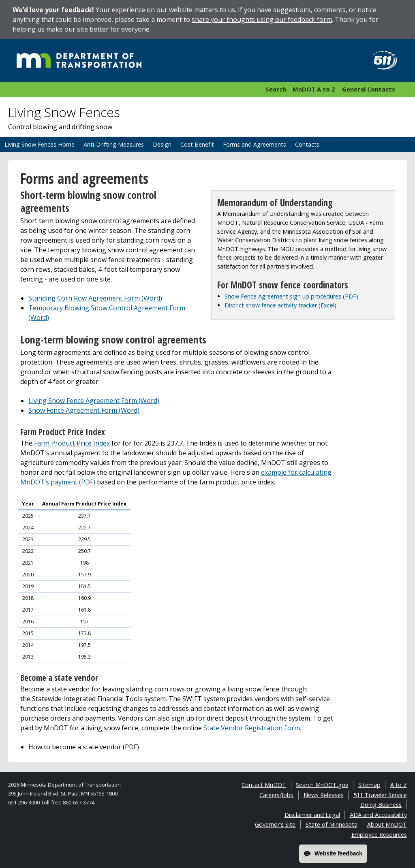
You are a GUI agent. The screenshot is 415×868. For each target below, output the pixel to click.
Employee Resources (379, 835)
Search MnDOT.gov (322, 785)
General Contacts (369, 89)
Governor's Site (275, 824)
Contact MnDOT (264, 785)
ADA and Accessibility (378, 815)
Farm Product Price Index (72, 443)
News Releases (324, 795)
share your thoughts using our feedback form (262, 19)
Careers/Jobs (276, 795)
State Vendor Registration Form (252, 728)
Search (276, 89)
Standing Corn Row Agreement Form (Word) (95, 298)
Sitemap (369, 785)
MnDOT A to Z (314, 89)
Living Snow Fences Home (40, 144)
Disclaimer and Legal (312, 815)
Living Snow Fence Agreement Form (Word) (94, 401)
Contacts (307, 144)
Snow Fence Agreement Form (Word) (84, 410)
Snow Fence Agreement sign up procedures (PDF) (291, 296)
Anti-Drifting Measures (114, 144)
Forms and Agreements (255, 144)
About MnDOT (387, 824)
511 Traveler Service (380, 795)
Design (162, 144)
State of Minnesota (332, 824)
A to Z (399, 785)
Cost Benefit (197, 144)
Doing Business (381, 805)
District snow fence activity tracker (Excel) (280, 305)
